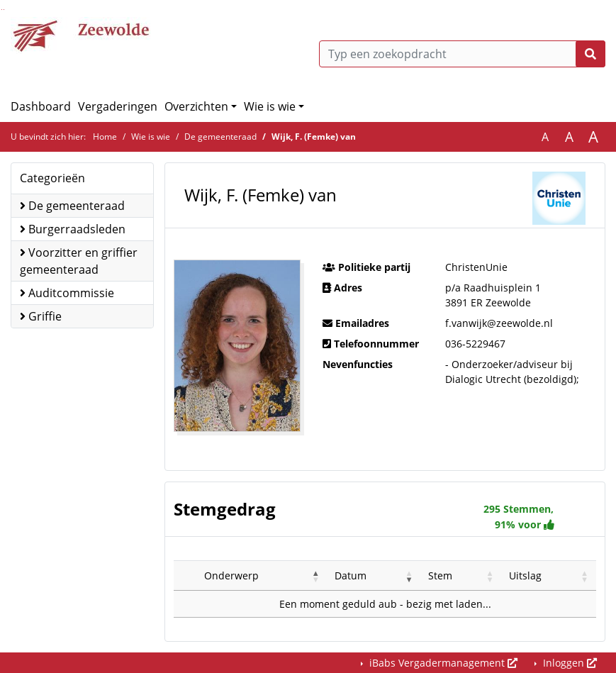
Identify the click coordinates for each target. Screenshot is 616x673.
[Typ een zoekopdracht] (463, 54)
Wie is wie (270, 106)
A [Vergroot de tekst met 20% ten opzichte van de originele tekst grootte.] (569, 137)
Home (105, 137)
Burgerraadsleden (73, 229)
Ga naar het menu (4, 10)
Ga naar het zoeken (2, 10)
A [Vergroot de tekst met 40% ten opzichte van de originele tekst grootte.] (593, 137)
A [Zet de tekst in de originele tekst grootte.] (545, 137)
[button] (316, 576)
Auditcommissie (67, 293)
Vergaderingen (118, 106)
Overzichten (196, 106)
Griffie (41, 316)
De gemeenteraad (220, 137)
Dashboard (41, 106)
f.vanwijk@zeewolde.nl (499, 323)
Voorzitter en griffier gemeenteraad (79, 261)
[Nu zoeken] (590, 54)
